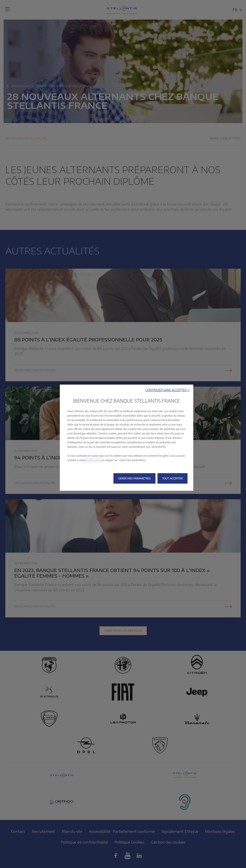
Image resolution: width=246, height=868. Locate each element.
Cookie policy (94, 460)
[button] (168, 390)
